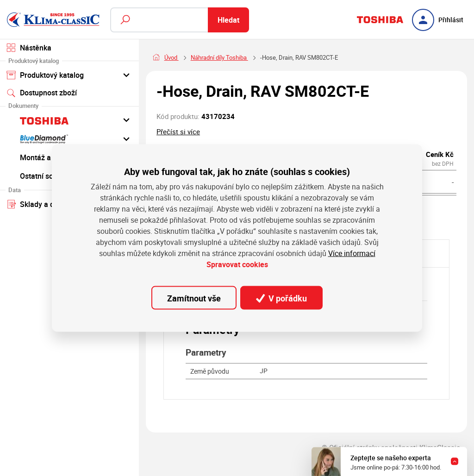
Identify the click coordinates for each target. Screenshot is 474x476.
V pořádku (281, 298)
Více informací (352, 253)
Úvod (172, 58)
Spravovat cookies (237, 264)
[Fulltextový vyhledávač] (180, 20)
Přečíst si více (178, 132)
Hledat (228, 20)
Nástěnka (29, 48)
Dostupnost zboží (42, 93)
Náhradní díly (208, 58)
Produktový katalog (69, 75)
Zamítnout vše (194, 298)
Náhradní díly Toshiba (267, 58)
